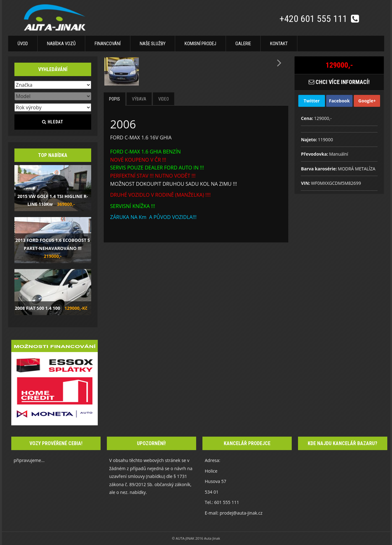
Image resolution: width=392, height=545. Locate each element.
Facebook (340, 101)
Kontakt (279, 44)
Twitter (312, 101)
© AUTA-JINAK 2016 (188, 538)
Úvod (23, 44)
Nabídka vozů (61, 44)
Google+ (367, 101)
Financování (108, 44)
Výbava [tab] (139, 99)
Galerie (243, 44)
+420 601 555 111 (314, 19)
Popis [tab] (115, 99)
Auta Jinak (212, 538)
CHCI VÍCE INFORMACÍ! (339, 82)
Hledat (52, 122)
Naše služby (153, 44)
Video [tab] (164, 99)
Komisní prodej (200, 44)
